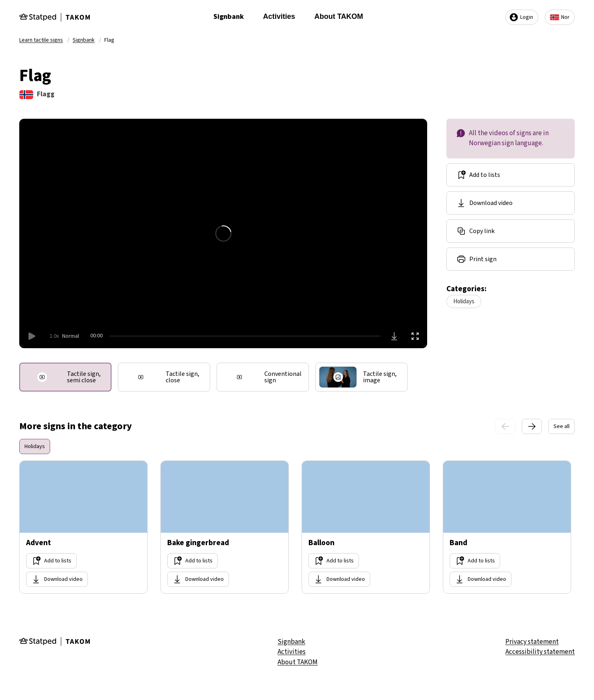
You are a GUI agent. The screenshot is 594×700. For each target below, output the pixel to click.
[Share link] (511, 231)
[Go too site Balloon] (366, 527)
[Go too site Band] (507, 527)
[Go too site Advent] (83, 527)
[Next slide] (532, 426)
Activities (279, 16)
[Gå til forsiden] (55, 17)
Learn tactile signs (41, 40)
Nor (560, 17)
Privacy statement (532, 642)
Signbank (229, 17)
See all (562, 426)
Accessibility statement (540, 652)
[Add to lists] (511, 175)
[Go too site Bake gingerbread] (225, 527)
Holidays (464, 301)
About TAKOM (339, 16)
